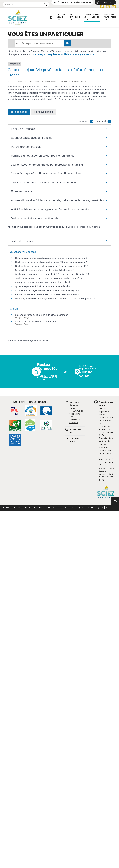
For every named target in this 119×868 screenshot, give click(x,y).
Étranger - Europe (40, 51)
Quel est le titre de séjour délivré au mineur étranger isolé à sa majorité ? (52, 266)
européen (83, 227)
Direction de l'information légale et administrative (29, 340)
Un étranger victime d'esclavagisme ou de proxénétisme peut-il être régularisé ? (55, 298)
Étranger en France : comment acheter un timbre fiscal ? (43, 282)
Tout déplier (104, 121)
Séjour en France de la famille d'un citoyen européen (42, 315)
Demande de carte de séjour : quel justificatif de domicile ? (44, 270)
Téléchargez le (74, 2)
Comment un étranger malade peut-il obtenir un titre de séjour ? (47, 290)
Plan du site (111, 507)
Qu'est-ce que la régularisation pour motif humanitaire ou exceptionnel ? (51, 258)
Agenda (81, 507)
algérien (96, 227)
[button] (59, 129)
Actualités (70, 507)
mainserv (50, 507)
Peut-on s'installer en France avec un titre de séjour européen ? (47, 294)
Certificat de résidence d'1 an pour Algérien (37, 321)
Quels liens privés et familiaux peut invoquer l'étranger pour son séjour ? (51, 262)
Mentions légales (95, 507)
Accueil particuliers (18, 51)
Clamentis (40, 507)
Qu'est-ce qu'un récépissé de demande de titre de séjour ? (44, 286)
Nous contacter (107, 2)
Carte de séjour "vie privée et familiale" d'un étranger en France (63, 54)
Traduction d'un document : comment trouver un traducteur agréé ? (49, 278)
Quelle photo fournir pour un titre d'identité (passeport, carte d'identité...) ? (52, 274)
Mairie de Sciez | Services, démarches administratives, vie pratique (27, 17)
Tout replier (86, 121)
